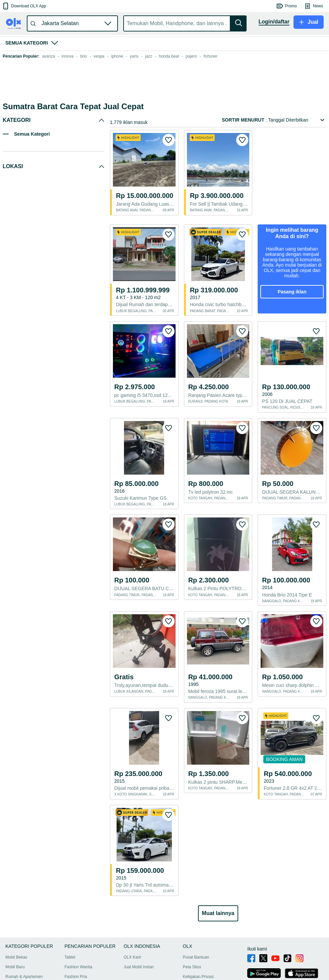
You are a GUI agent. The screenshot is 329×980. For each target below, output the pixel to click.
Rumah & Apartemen (24, 936)
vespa (99, 56)
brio (83, 56)
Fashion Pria (76, 936)
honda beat (169, 56)
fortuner (211, 56)
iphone (117, 56)
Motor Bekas (17, 946)
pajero (191, 56)
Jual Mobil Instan (139, 927)
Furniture (73, 946)
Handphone (16, 956)
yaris (134, 56)
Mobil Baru (15, 927)
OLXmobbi (192, 956)
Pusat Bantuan (196, 917)
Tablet (70, 917)
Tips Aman (192, 946)
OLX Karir (133, 917)
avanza (48, 56)
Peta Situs (192, 927)
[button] (24, 6)
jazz (149, 56)
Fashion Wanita (79, 927)
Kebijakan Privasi (198, 936)
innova (68, 56)
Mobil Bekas (16, 917)
